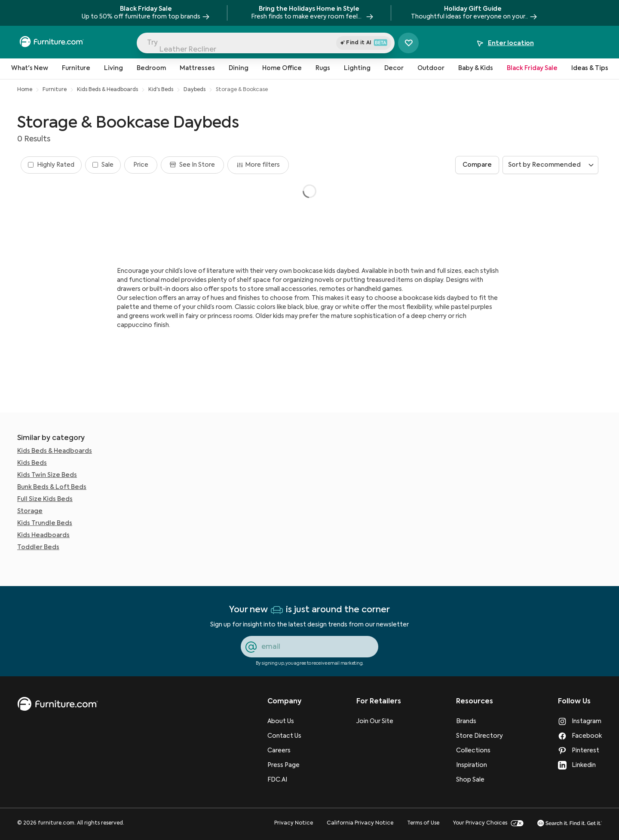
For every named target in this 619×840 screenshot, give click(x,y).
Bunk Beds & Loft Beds (52, 487)
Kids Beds (32, 463)
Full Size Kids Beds (45, 499)
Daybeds (195, 90)
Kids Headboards (43, 535)
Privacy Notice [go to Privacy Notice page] (294, 823)
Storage (30, 511)
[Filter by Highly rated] (51, 165)
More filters (258, 165)
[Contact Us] (284, 736)
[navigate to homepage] (52, 43)
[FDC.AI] (284, 780)
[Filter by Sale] (103, 165)
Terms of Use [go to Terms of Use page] (423, 823)
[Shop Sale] (480, 780)
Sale (107, 165)
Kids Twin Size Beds (47, 475)
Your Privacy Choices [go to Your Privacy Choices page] (488, 823)
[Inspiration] (480, 765)
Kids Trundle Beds (45, 523)
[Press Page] (284, 765)
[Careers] (284, 751)
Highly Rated (56, 165)
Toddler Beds (38, 547)
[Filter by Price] (141, 165)
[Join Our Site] (379, 721)
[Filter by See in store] (192, 165)
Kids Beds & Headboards (107, 90)
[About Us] (284, 721)
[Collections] (480, 751)
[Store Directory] (480, 736)
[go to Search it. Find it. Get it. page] (570, 823)
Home (25, 90)
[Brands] (480, 721)
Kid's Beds (161, 90)
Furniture (55, 90)
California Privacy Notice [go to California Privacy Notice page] (360, 823)
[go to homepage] (58, 704)
